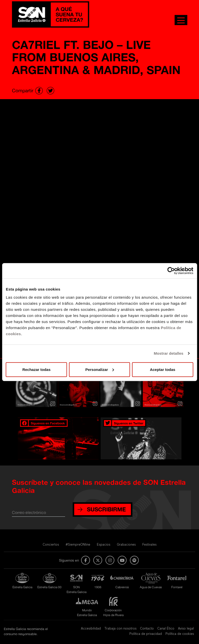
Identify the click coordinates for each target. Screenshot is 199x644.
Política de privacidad (146, 634)
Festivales (149, 544)
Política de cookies (180, 634)
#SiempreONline (78, 544)
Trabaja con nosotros (120, 628)
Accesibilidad (91, 628)
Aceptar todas (163, 369)
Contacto (147, 628)
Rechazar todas (36, 369)
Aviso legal (186, 628)
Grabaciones (126, 544)
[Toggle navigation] (181, 20)
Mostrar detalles (169, 353)
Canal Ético (166, 628)
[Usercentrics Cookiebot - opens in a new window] (171, 271)
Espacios (104, 544)
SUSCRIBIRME (106, 509)
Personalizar (100, 369)
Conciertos (51, 544)
